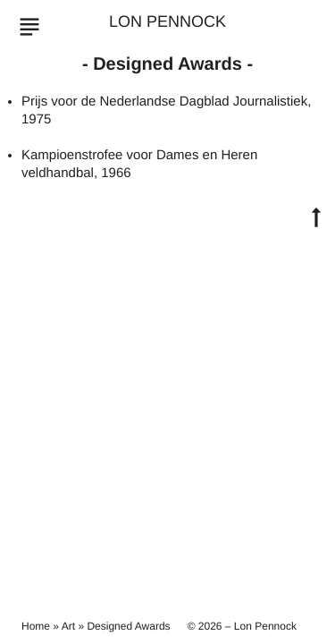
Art (68, 626)
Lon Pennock (167, 21)
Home (36, 626)
